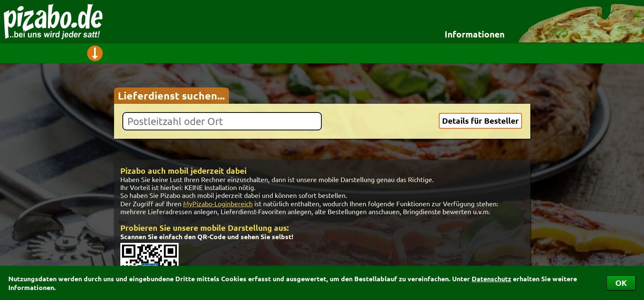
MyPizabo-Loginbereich (218, 203)
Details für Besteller (480, 121)
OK (621, 283)
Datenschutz (491, 279)
